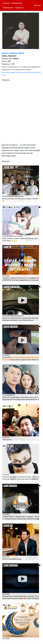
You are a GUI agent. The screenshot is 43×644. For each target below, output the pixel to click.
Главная (6, 3)
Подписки (19, 8)
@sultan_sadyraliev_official (13, 53)
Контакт (38, 5)
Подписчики (17, 3)
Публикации (8, 8)
